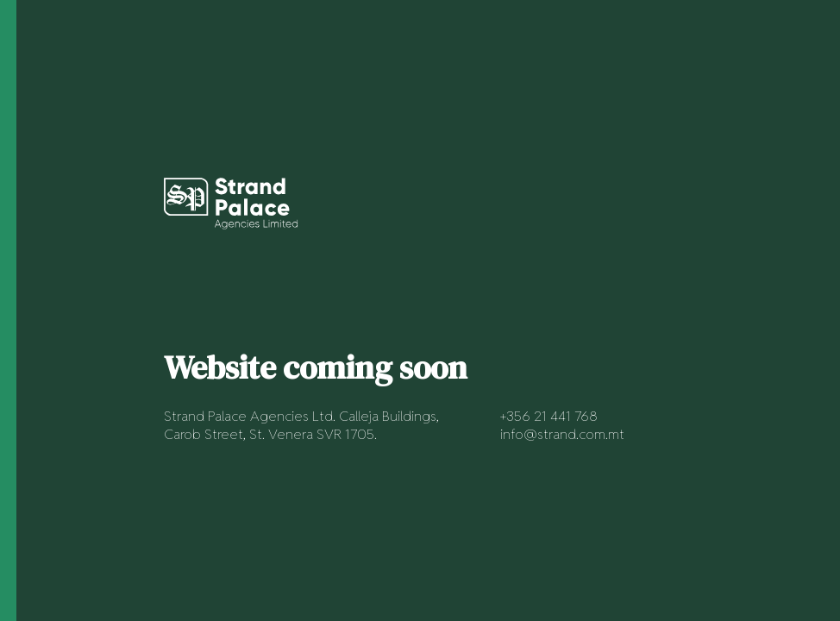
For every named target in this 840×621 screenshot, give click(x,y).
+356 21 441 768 (549, 416)
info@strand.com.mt (562, 434)
